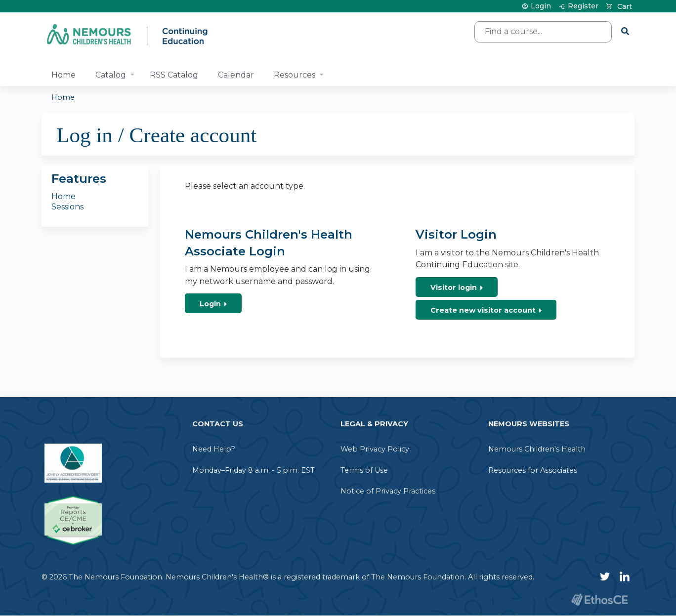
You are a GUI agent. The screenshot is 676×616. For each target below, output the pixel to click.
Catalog (111, 75)
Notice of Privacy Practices (388, 491)
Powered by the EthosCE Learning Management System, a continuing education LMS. (599, 599)
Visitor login (454, 287)
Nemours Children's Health (537, 449)
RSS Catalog (174, 75)
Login (541, 6)
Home (63, 75)
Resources (295, 75)
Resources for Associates (533, 470)
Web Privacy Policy (375, 449)
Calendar (236, 75)
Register (583, 6)
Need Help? (214, 449)
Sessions (67, 207)
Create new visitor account (483, 310)
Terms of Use (364, 470)
